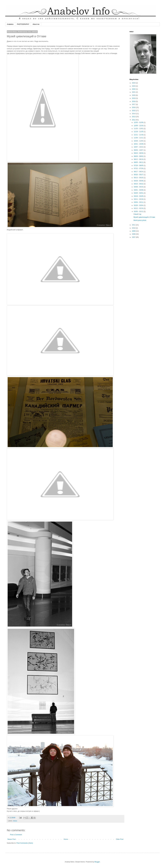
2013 (134, 117)
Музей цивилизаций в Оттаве (144, 217)
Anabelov (10, 24)
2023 (134, 86)
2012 (134, 120)
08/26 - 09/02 (139, 156)
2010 (134, 228)
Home (66, 839)
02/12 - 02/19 (139, 208)
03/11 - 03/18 (139, 199)
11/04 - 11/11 (139, 138)
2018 (134, 101)
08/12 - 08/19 (139, 159)
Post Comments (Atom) (25, 843)
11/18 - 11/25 (139, 132)
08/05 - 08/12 (139, 162)
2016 (134, 107)
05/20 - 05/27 (139, 175)
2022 (134, 89)
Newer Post (12, 839)
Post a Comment (16, 835)
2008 (134, 234)
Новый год (137, 214)
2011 (134, 225)
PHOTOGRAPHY (23, 24)
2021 (134, 92)
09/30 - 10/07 (139, 150)
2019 (134, 98)
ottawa (15, 821)
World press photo (140, 220)
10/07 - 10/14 (139, 147)
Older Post (120, 839)
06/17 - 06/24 (139, 172)
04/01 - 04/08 (139, 190)
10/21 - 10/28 (139, 144)
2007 (134, 237)
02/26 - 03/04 (139, 205)
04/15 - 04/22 (139, 184)
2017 (134, 104)
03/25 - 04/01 (139, 193)
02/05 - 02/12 (139, 212)
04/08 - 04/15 (139, 187)
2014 (134, 114)
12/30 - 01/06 (139, 122)
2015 (134, 111)
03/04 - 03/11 (139, 202)
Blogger (97, 862)
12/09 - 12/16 (139, 126)
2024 (134, 83)
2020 (134, 95)
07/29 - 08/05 (139, 165)
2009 (134, 231)
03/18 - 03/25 (139, 196)
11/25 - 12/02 (139, 129)
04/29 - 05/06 (139, 181)
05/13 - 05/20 (139, 178)
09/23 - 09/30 (139, 153)
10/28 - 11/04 (139, 141)
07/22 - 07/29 (139, 168)
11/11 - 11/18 (139, 135)
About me (36, 24)
